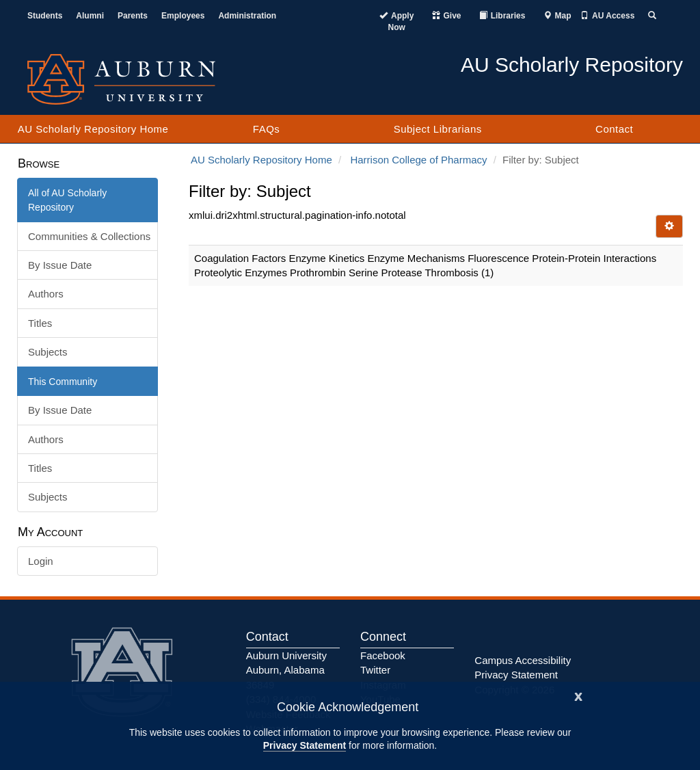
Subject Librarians (438, 129)
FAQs (267, 129)
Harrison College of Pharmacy (418, 160)
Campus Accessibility (523, 660)
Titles (40, 323)
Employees (183, 16)
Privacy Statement (305, 745)
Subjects (48, 352)
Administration (247, 16)
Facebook (383, 655)
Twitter (375, 670)
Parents (133, 16)
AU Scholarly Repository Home (93, 129)
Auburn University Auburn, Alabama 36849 (286, 670)
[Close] (578, 695)
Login (41, 561)
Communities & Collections (89, 236)
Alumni (90, 16)
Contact (614, 129)
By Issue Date (60, 265)
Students (45, 16)
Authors (46, 294)
